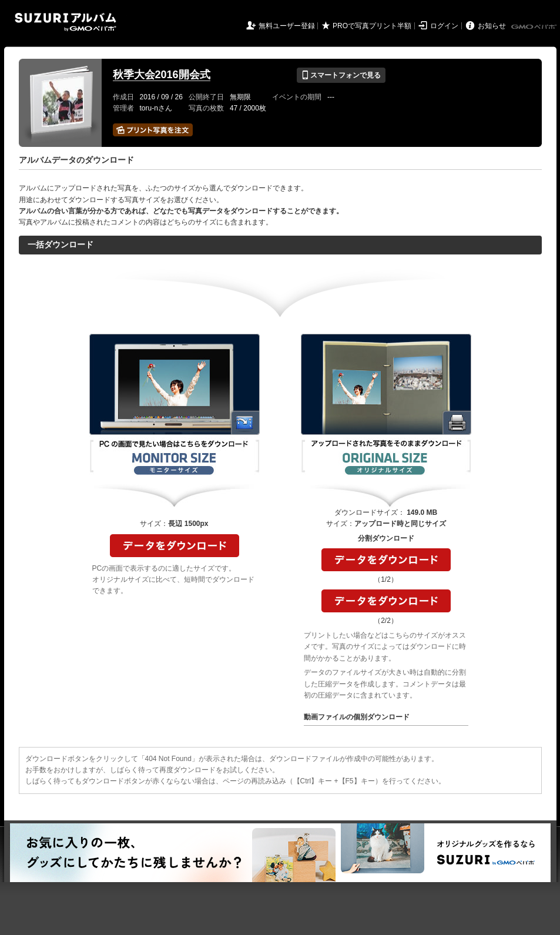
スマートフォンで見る (341, 75)
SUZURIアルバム (66, 22)
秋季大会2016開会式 (162, 75)
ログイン (444, 26)
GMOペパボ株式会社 (535, 27)
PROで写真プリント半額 (372, 26)
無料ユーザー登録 (287, 26)
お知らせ (492, 26)
